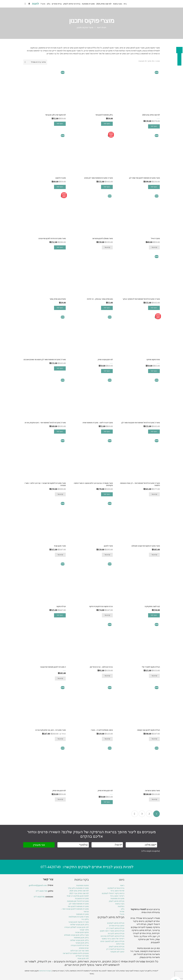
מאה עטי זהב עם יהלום (80, 951)
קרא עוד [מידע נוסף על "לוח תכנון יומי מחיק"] (60, 799)
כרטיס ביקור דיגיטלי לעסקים (113, 893)
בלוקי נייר (85, 919)
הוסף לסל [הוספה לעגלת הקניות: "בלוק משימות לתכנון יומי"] (107, 124)
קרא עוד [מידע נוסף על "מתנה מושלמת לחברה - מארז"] (107, 739)
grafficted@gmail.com (38, 885)
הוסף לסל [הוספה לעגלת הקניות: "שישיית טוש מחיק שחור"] (60, 308)
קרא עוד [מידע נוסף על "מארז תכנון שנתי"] (60, 555)
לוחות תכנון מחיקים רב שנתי (78, 896)
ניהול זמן (138, 954)
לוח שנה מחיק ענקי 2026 (79, 891)
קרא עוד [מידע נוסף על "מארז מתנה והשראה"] (154, 799)
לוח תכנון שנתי (83, 958)
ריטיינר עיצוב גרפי (117, 896)
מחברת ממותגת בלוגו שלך (78, 888)
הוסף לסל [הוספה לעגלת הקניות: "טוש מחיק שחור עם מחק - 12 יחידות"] (107, 308)
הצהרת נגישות (58, 971)
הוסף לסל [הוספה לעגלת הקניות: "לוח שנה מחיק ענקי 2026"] (154, 126)
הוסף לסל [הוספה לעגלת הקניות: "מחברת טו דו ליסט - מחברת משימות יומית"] (107, 432)
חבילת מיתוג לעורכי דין (115, 928)
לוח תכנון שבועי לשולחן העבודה (77, 927)
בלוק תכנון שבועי (82, 943)
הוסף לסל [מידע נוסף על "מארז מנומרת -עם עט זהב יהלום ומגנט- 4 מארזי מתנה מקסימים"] (107, 494)
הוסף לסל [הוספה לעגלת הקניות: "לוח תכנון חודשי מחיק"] (107, 802)
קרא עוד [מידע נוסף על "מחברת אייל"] (154, 247)
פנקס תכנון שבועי (82, 932)
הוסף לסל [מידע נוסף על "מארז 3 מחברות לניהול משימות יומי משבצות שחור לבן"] (154, 432)
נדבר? (122, 914)
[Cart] (25, 4)
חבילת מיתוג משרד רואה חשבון (112, 931)
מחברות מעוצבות (82, 898)
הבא (135, 814)
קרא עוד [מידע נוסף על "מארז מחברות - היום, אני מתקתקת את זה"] (60, 739)
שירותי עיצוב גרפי (117, 891)
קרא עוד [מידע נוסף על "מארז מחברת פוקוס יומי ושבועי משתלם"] (154, 555)
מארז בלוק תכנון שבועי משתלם (76, 935)
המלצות (121, 906)
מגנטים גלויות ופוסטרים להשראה (76, 953)
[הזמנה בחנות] (35, 62)
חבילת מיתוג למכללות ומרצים (113, 936)
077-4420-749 (41, 891)
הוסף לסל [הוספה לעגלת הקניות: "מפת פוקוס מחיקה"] (154, 371)
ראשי (122, 885)
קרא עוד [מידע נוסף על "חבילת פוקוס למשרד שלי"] (154, 676)
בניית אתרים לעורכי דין (115, 949)
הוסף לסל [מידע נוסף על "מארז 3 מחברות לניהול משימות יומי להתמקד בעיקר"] (154, 308)
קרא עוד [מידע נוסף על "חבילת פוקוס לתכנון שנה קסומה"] (154, 739)
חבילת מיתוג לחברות (116, 933)
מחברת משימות (83, 914)
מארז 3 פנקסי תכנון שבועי (79, 922)
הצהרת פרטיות (45, 971)
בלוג (123, 909)
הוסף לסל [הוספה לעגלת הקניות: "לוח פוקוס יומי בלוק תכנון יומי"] (60, 124)
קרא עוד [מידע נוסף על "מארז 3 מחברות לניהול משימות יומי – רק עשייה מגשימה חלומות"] (154, 494)
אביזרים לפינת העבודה (80, 945)
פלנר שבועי (84, 930)
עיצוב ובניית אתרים (117, 926)
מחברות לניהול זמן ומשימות (78, 901)
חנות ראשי (102, 27)
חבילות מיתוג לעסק (117, 901)
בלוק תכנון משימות (81, 938)
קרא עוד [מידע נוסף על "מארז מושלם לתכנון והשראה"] (107, 247)
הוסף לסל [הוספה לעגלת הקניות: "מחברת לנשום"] (60, 187)
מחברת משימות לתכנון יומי (78, 906)
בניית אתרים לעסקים (116, 888)
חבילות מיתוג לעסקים (116, 923)
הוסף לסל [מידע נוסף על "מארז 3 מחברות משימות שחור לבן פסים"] (107, 187)
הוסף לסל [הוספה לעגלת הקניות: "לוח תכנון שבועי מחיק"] (107, 371)
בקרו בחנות (120, 904)
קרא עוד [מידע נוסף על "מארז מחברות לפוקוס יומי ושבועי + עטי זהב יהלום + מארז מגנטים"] (60, 494)
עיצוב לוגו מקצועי (117, 952)
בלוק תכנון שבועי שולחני (79, 925)
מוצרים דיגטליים (82, 956)
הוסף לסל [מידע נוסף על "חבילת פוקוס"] (60, 615)
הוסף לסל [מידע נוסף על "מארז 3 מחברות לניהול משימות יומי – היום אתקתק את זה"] (60, 432)
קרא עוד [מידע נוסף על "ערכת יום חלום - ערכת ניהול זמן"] (107, 676)
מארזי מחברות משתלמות (79, 917)
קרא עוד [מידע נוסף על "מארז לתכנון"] (107, 555)
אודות (122, 911)
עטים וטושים (84, 948)
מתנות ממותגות (83, 885)
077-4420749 (51, 867)
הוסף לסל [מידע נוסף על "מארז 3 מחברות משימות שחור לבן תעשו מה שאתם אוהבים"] (60, 368)
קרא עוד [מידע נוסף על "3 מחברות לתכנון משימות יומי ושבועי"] (60, 678)
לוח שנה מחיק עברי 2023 (79, 893)
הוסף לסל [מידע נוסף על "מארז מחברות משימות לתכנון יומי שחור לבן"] (154, 187)
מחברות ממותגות (117, 898)
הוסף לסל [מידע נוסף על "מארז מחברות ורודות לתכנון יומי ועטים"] (60, 247)
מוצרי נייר (135, 951)
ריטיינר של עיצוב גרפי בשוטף (113, 939)
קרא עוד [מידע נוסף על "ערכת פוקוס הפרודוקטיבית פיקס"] (107, 615)
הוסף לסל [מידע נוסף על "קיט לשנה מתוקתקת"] (154, 615)
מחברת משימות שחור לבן (79, 904)
